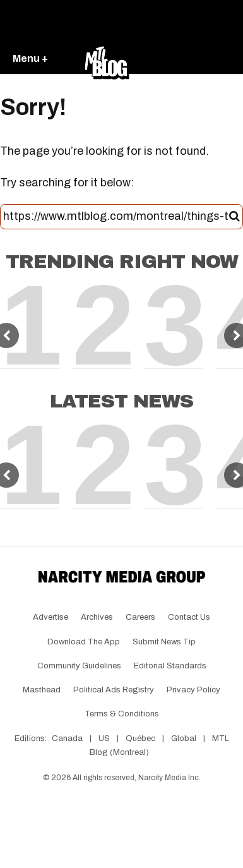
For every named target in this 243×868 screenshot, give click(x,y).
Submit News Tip (164, 642)
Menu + (30, 58)
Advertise (50, 617)
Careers (140, 617)
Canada (67, 738)
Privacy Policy (193, 690)
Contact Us (189, 617)
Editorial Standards (170, 666)
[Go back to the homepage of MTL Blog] (107, 59)
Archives (97, 617)
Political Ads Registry (114, 690)
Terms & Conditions (122, 714)
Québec (140, 738)
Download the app (84, 642)
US (104, 738)
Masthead (42, 690)
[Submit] (234, 217)
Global (184, 738)
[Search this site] (116, 217)
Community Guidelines (79, 666)
